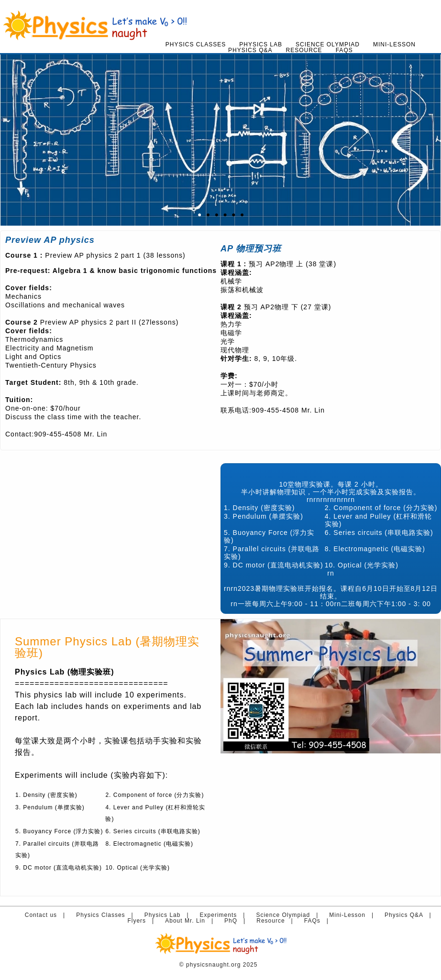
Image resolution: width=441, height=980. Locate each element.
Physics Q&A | (410, 915)
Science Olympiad (328, 44)
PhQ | (237, 921)
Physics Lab (261, 44)
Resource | (277, 921)
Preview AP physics (50, 240)
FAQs (344, 50)
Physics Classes (196, 44)
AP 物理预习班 (251, 249)
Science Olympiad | (289, 915)
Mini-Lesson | (353, 915)
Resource (304, 50)
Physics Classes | (107, 915)
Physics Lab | (169, 915)
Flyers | (143, 921)
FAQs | (319, 921)
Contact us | (47, 915)
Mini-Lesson (394, 44)
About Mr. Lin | (191, 921)
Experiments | (225, 915)
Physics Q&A (250, 50)
